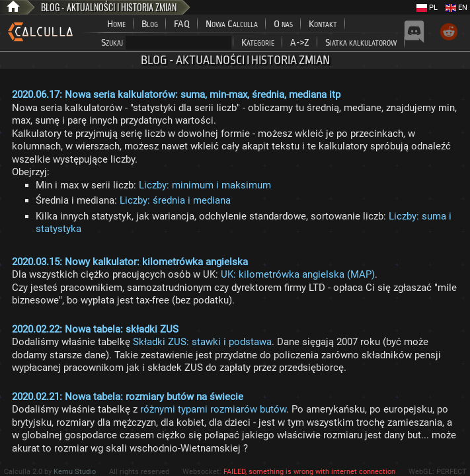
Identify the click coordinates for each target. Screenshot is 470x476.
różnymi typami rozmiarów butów (213, 409)
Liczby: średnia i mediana (175, 200)
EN (456, 8)
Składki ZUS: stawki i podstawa (202, 342)
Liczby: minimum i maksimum (205, 185)
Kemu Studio (75, 472)
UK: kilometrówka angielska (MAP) (298, 274)
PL (427, 8)
